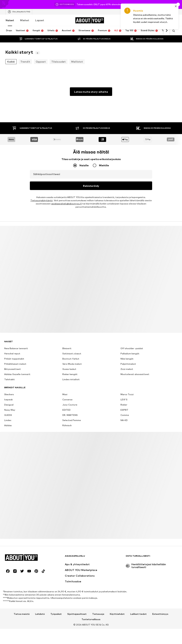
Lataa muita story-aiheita (91, 92)
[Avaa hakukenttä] (172, 31)
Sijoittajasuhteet (77, 614)
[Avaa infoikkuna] (178, 4)
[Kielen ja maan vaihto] (173, 12)
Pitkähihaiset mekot (15, 364)
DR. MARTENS (70, 415)
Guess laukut (69, 369)
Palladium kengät (130, 354)
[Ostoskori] (175, 20)
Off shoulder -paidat (132, 348)
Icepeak (8, 400)
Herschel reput (12, 354)
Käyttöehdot (117, 614)
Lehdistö (40, 614)
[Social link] (8, 571)
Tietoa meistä (22, 614)
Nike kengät (127, 359)
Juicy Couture (70, 405)
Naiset (10, 20)
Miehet (25, 20)
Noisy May (10, 410)
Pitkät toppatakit (14, 359)
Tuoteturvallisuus (91, 619)
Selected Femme (72, 420)
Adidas (8, 425)
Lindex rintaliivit (71, 379)
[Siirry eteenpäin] (167, 31)
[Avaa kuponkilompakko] (135, 20)
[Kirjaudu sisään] (145, 20)
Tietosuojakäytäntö (42, 200)
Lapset (40, 20)
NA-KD (124, 420)
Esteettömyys (160, 614)
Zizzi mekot (127, 369)
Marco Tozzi (127, 394)
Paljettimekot (128, 364)
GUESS (8, 415)
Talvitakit (10, 379)
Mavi (65, 394)
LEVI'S (124, 400)
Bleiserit (67, 348)
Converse (67, 400)
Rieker (124, 405)
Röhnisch (67, 425)
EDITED (66, 410)
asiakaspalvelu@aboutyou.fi (66, 204)
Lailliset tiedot (138, 614)
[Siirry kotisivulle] (90, 20)
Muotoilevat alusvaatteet (135, 374)
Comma (125, 415)
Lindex (8, 420)
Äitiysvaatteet (13, 369)
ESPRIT (124, 410)
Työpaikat (56, 614)
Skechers (9, 394)
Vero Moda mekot (72, 364)
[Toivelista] (165, 20)
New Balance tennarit (16, 348)
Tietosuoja (98, 614)
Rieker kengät (70, 374)
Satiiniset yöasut (72, 354)
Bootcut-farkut (71, 359)
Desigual (9, 405)
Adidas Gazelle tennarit (17, 374)
